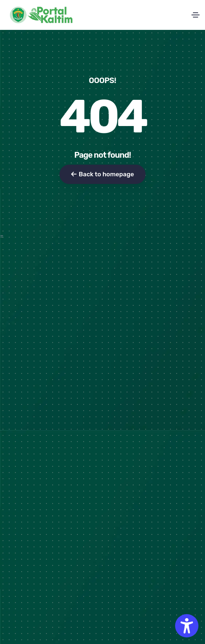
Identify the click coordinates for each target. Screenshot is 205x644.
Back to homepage (102, 174)
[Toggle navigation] (196, 15)
